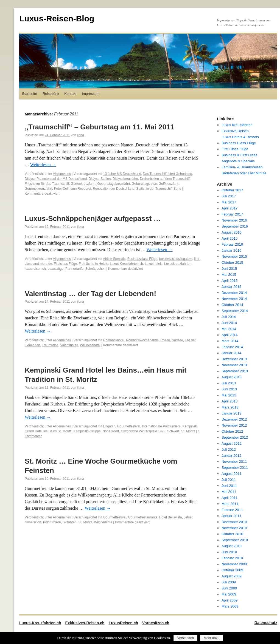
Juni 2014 (229, 323)
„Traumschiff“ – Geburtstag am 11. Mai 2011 (100, 127)
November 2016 (234, 220)
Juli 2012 (229, 449)
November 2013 (234, 365)
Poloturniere (52, 522)
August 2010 (232, 546)
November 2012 (234, 425)
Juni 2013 (229, 389)
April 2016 (230, 238)
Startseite (30, 94)
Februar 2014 (232, 347)
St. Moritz (188, 431)
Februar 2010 (232, 558)
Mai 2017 (229, 202)
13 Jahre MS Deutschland (122, 174)
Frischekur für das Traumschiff (47, 184)
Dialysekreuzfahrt (125, 179)
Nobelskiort (111, 431)
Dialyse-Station (100, 179)
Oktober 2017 (232, 190)
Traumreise (50, 345)
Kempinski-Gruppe (87, 431)
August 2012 (232, 443)
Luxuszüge (55, 269)
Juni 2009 (229, 588)
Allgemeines (62, 174)
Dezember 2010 (234, 522)
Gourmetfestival (128, 426)
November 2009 (234, 564)
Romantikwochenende (142, 340)
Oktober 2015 (232, 263)
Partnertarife (74, 269)
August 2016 (232, 232)
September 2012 (235, 437)
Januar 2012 (231, 456)
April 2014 (230, 335)
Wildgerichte (103, 522)
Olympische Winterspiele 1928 (143, 431)
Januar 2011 (231, 516)
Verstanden (185, 638)
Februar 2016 (232, 244)
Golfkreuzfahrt (169, 184)
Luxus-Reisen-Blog (57, 19)
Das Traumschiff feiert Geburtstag (168, 174)
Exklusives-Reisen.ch (85, 623)
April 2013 (230, 401)
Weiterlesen (43, 165)
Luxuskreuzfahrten (178, 264)
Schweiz (173, 431)
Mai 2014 (229, 329)
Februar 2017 (232, 214)
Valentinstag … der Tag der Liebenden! (90, 294)
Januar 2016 (231, 250)
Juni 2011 (229, 486)
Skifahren (70, 522)
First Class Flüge (235, 149)
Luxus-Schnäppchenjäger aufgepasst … (93, 219)
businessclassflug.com (176, 259)
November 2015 (234, 256)
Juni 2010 (229, 552)
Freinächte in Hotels (93, 264)
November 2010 (234, 528)
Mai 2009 (229, 594)
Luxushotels (154, 264)
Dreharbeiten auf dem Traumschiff (165, 179)
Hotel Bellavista (171, 517)
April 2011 (230, 498)
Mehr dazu (212, 638)
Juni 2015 (229, 269)
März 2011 (230, 504)
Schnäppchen (95, 269)
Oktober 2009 (232, 570)
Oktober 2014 (232, 305)
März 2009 (230, 606)
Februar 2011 (232, 510)
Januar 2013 (231, 413)
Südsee (177, 340)
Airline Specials (114, 259)
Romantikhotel (114, 340)
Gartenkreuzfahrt (83, 184)
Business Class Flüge (239, 143)
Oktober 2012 (232, 431)
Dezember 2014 (234, 293)
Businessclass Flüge (142, 259)
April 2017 (230, 208)
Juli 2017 (229, 196)
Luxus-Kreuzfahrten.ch (126, 264)
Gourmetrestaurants (143, 517)
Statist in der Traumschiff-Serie (159, 189)
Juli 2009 (229, 582)
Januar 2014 (231, 353)
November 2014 (234, 299)
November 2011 (234, 462)
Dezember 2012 (234, 419)
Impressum (91, 94)
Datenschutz (266, 623)
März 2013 (230, 407)
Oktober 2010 (232, 534)
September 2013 (235, 371)
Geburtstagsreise (144, 184)
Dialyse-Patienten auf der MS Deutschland (56, 179)
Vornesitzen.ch (156, 623)
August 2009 (232, 576)
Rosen (165, 340)
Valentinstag (69, 345)
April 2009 (230, 600)
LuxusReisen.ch (123, 623)
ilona (81, 135)
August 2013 (232, 377)
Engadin (109, 426)
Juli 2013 (229, 383)
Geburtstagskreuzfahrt (114, 184)
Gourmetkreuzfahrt (38, 189)
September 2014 (235, 311)
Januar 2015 (231, 287)
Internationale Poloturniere (161, 426)
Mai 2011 (229, 492)
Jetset (188, 517)
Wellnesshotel (90, 345)
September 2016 (235, 226)
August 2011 (232, 474)
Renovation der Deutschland (114, 189)
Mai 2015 (229, 275)
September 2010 (235, 540)
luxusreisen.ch (35, 269)
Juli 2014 (229, 317)
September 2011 (235, 468)
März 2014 (230, 341)
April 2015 (230, 281)
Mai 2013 (229, 395)
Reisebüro (51, 94)
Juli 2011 (229, 480)
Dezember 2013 (234, 359)
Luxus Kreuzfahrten (237, 125)
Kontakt (70, 94)
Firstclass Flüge (65, 264)
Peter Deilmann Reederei (73, 189)
